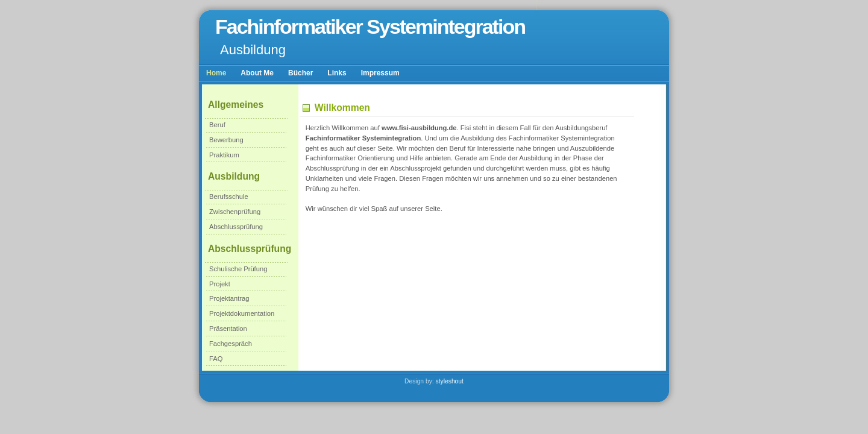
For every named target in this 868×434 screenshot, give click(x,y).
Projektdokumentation (242, 313)
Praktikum (224, 155)
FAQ (216, 359)
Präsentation (228, 329)
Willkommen (342, 108)
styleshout (450, 381)
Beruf (217, 125)
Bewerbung (226, 140)
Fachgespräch (231, 344)
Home (216, 73)
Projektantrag (229, 298)
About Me (257, 73)
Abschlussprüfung (236, 227)
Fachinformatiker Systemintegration (370, 27)
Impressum (380, 73)
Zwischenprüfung (235, 212)
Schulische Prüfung (238, 269)
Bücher (300, 73)
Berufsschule (229, 197)
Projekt (220, 284)
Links (337, 73)
